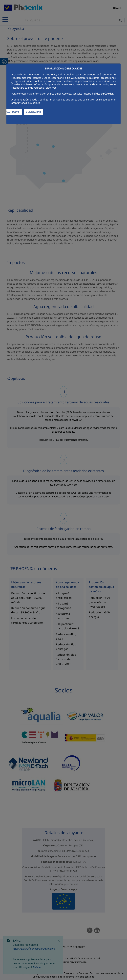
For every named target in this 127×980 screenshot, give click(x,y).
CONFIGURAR (33, 112)
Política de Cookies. (103, 94)
